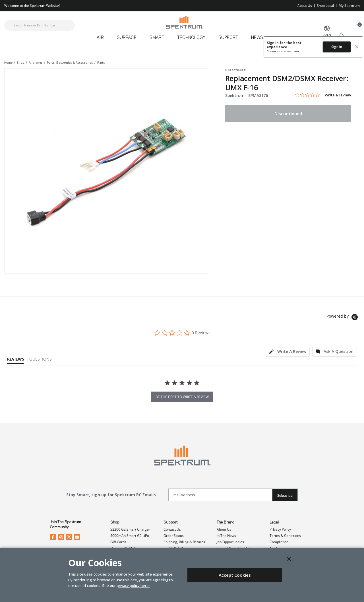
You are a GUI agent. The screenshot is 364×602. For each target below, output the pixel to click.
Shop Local (325, 6)
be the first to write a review (182, 397)
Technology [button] (191, 38)
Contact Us (172, 529)
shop (21, 63)
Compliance (279, 542)
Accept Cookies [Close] (235, 575)
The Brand (226, 522)
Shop (115, 522)
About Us (305, 6)
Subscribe (285, 496)
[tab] (288, 352)
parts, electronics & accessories (70, 63)
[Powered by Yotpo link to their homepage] (343, 318)
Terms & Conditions (285, 536)
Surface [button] (127, 38)
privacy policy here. (133, 586)
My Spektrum (349, 6)
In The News (226, 536)
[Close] (289, 559)
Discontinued (288, 113)
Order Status (174, 536)
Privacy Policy (280, 529)
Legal (274, 522)
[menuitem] (103, 40)
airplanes (36, 63)
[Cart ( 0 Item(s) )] (356, 29)
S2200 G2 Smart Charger (130, 529)
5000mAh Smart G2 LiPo (130, 536)
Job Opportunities (230, 542)
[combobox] (40, 25)
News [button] (257, 38)
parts (101, 63)
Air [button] (100, 38)
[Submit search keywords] (9, 25)
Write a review (338, 95)
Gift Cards (118, 542)
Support (170, 522)
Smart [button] (157, 38)
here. (296, 51)
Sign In (337, 47)
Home (8, 63)
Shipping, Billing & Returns (184, 542)
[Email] (220, 495)
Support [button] (228, 38)
